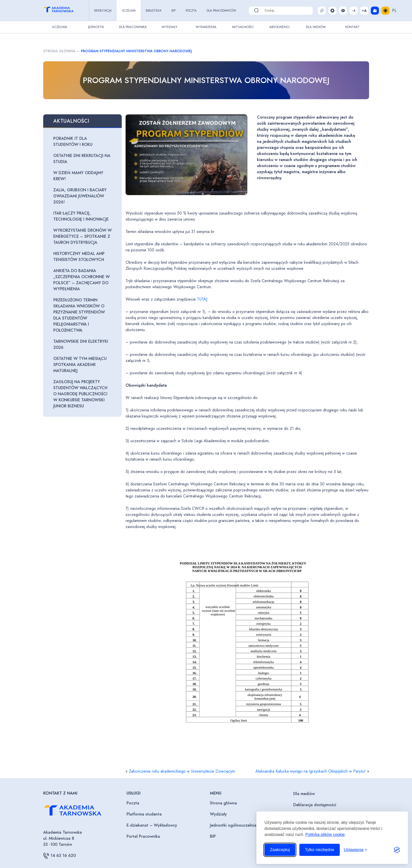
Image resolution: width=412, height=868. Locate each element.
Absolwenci (279, 27)
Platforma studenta (144, 814)
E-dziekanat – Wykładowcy (152, 825)
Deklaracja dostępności (315, 805)
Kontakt (353, 27)
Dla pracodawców (221, 11)
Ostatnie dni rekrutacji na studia (82, 159)
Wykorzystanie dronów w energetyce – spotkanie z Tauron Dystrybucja (82, 236)
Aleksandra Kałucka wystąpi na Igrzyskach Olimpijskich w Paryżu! (311, 771)
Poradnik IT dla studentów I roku (73, 141)
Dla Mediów (316, 27)
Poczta (191, 11)
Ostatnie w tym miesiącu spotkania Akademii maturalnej (80, 365)
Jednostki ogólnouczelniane (235, 825)
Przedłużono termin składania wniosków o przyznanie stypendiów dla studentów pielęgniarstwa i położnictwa (79, 315)
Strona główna (59, 51)
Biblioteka (154, 11)
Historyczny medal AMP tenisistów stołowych (79, 257)
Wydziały (169, 27)
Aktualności (243, 27)
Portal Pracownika (143, 836)
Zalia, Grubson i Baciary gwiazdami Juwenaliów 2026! (80, 196)
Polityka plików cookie (325, 835)
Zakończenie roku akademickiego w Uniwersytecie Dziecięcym (182, 771)
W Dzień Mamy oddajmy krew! (78, 176)
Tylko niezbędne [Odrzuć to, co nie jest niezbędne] (320, 850)
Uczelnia (129, 11)
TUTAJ (202, 299)
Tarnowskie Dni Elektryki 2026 (81, 344)
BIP (174, 11)
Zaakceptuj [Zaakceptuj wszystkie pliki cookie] (280, 850)
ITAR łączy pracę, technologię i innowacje (81, 216)
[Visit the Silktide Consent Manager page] (397, 850)
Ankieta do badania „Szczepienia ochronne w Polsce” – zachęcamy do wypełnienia (81, 280)
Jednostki (96, 27)
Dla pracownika (133, 27)
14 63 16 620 (59, 856)
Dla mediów (304, 794)
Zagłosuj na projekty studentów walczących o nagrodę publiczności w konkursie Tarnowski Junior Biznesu (80, 394)
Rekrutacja (103, 11)
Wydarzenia (206, 27)
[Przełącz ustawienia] (356, 850)
